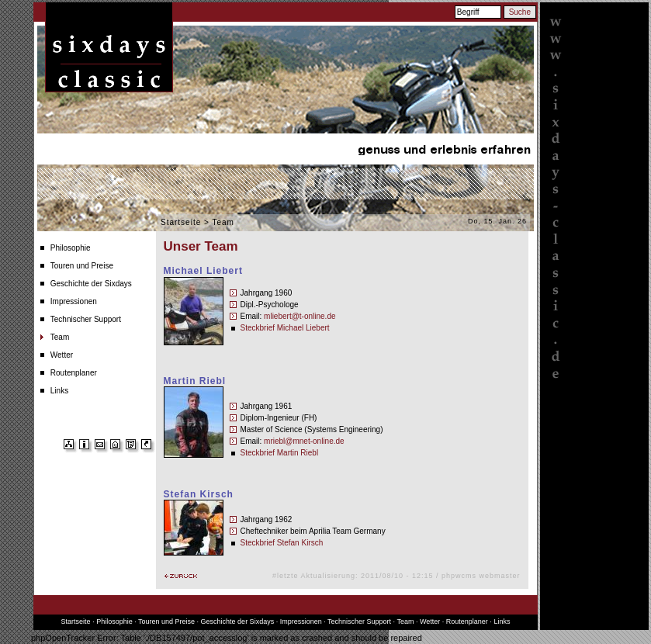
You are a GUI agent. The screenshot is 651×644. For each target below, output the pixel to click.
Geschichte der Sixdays (91, 284)
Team (60, 337)
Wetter (62, 355)
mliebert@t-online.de (300, 316)
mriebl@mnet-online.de (304, 441)
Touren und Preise (82, 266)
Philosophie (71, 248)
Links (59, 391)
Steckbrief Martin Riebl (280, 453)
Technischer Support (86, 319)
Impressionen (74, 301)
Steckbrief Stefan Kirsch (282, 543)
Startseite (181, 222)
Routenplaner (74, 373)
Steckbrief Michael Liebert (285, 328)
